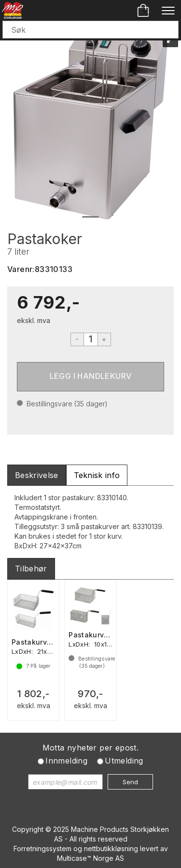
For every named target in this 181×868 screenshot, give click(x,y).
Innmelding (66, 761)
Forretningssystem (42, 849)
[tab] (37, 475)
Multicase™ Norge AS (90, 858)
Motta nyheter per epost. (91, 748)
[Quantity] (91, 339)
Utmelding (124, 761)
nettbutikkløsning (111, 849)
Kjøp (90, 377)
